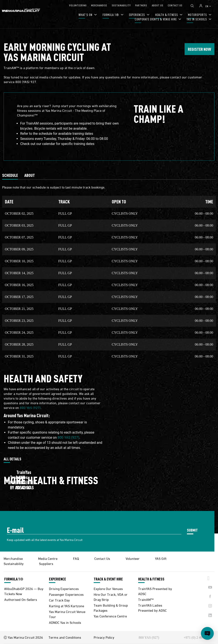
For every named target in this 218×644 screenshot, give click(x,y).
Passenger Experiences (66, 594)
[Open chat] (207, 633)
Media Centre (48, 558)
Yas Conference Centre (110, 616)
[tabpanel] (109, 271)
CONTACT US (175, 5)
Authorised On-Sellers (21, 599)
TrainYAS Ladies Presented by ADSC (152, 608)
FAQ (76, 558)
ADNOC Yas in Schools (65, 622)
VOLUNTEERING (78, 5)
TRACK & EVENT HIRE (108, 579)
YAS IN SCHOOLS (197, 19)
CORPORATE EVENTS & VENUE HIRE (156, 19)
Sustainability (14, 563)
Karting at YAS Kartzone (67, 606)
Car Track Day (59, 600)
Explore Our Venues (108, 588)
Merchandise (13, 558)
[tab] (10, 175)
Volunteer (133, 558)
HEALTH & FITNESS (151, 579)
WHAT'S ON (86, 15)
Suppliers (46, 563)
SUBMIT (192, 530)
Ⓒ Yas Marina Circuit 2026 (23, 637)
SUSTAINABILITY (121, 5)
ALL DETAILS (12, 459)
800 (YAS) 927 (26, 82)
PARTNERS (141, 5)
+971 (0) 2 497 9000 (198, 638)
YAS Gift (161, 558)
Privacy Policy (104, 637)
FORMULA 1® (111, 15)
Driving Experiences (64, 588)
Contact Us (102, 558)
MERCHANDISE (99, 5)
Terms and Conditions (65, 637)
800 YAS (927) (30, 407)
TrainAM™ (146, 599)
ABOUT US (158, 5)
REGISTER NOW (199, 49)
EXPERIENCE (57, 579)
